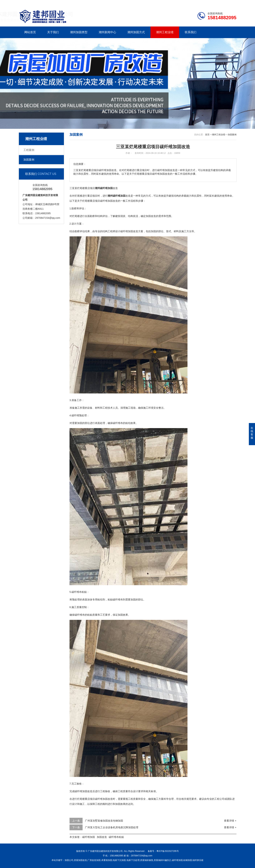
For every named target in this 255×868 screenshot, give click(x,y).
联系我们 (214, 3)
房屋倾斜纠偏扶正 (162, 860)
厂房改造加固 (94, 860)
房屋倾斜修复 (147, 860)
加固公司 (69, 860)
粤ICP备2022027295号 (168, 851)
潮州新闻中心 (107, 32)
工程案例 (29, 150)
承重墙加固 (107, 860)
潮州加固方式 (136, 32)
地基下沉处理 (133, 860)
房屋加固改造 (80, 860)
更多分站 (231, 3)
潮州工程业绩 (165, 32)
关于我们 (53, 32)
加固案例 (29, 160)
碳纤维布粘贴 (116, 837)
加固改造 (102, 837)
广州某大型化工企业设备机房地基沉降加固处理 (112, 827)
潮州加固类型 (79, 32)
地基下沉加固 (119, 860)
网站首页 (30, 32)
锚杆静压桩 (198, 860)
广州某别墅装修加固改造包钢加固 (104, 821)
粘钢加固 (188, 860)
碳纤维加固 (89, 837)
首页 (207, 135)
